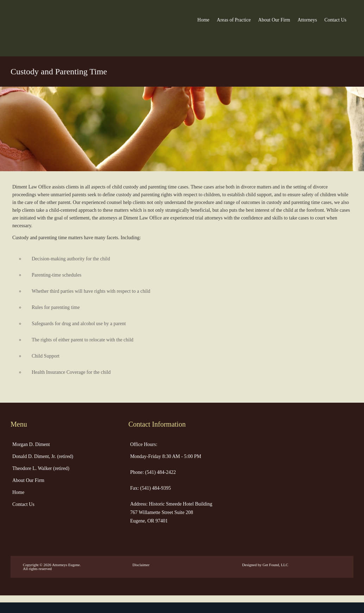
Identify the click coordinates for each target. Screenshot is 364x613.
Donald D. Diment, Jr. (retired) (43, 456)
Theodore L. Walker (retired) (41, 468)
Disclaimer (141, 565)
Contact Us (335, 20)
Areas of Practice (234, 20)
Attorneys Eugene (66, 565)
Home (203, 20)
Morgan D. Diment (31, 444)
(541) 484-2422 (160, 472)
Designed (250, 565)
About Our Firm (274, 20)
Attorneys (307, 20)
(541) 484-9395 (155, 488)
